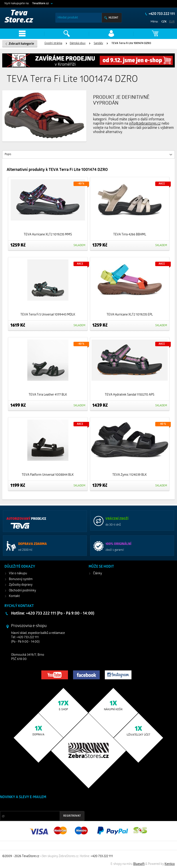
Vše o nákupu (18, 574)
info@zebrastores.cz (145, 124)
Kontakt (14, 596)
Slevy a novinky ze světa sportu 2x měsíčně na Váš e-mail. (38, 806)
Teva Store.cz (19, 17)
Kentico (170, 864)
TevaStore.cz (40, 3)
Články (97, 574)
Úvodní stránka (53, 43)
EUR (172, 22)
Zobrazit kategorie (21, 44)
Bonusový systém (21, 579)
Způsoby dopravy (21, 585)
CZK (164, 22)
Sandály (98, 43)
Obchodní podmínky (22, 591)
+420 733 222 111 (161, 14)
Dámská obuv (78, 43)
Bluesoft (139, 864)
